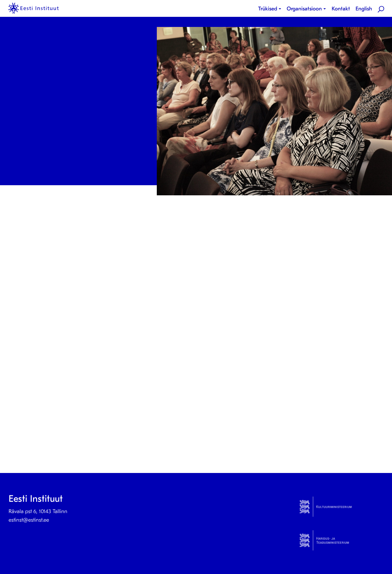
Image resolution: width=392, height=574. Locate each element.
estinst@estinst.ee (29, 520)
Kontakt (341, 9)
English (364, 9)
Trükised (268, 9)
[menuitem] (271, 9)
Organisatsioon (304, 9)
